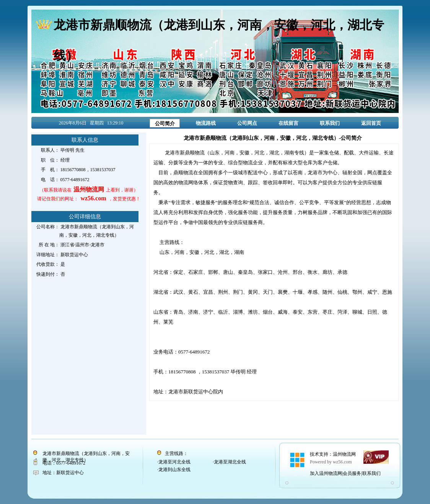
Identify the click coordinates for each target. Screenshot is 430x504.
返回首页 (371, 123)
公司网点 (247, 123)
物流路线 (206, 123)
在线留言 (288, 123)
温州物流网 (344, 454)
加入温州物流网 (326, 473)
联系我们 (330, 123)
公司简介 (165, 124)
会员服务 (352, 473)
